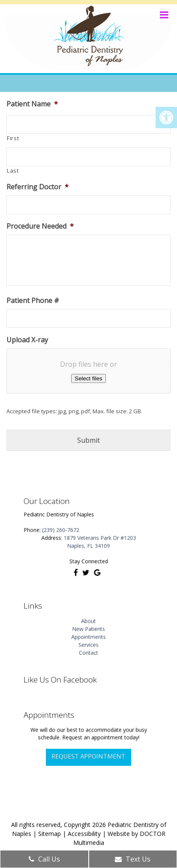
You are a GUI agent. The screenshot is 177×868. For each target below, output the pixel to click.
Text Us (133, 859)
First (13, 138)
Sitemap (49, 834)
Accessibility (84, 834)
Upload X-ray (27, 340)
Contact (88, 646)
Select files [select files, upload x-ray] (88, 378)
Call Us (44, 859)
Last (13, 171)
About (88, 623)
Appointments (89, 635)
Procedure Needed (40, 226)
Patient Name (32, 104)
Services (89, 640)
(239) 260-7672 (69, 532)
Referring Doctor (37, 187)
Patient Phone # (33, 301)
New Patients (88, 629)
